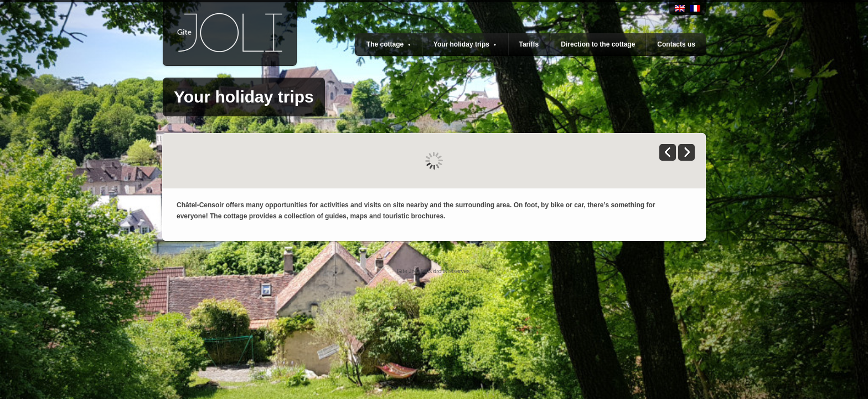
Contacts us (676, 44)
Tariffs (529, 44)
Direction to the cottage (598, 44)
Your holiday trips (465, 44)
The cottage (389, 44)
